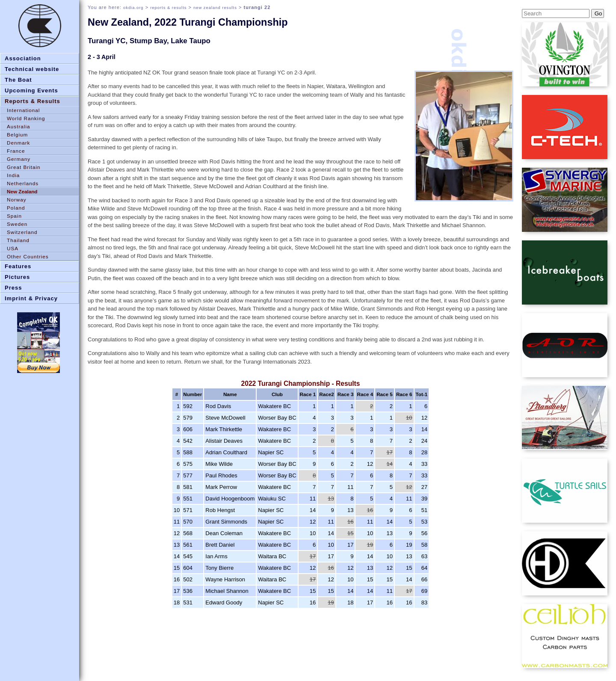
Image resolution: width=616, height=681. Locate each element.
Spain (14, 216)
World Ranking (26, 118)
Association (23, 58)
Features (18, 266)
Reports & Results (33, 101)
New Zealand (22, 191)
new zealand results (215, 7)
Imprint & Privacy (31, 298)
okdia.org (133, 7)
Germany (19, 159)
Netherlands (23, 183)
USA (13, 248)
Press (13, 288)
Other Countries (28, 256)
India (13, 175)
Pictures (17, 277)
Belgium (17, 135)
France (16, 151)
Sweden (17, 224)
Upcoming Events (31, 90)
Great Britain (24, 167)
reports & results (168, 7)
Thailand (18, 240)
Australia (18, 126)
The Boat (18, 80)
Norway (17, 200)
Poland (16, 208)
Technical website (32, 69)
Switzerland (22, 232)
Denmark (18, 143)
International (23, 110)
